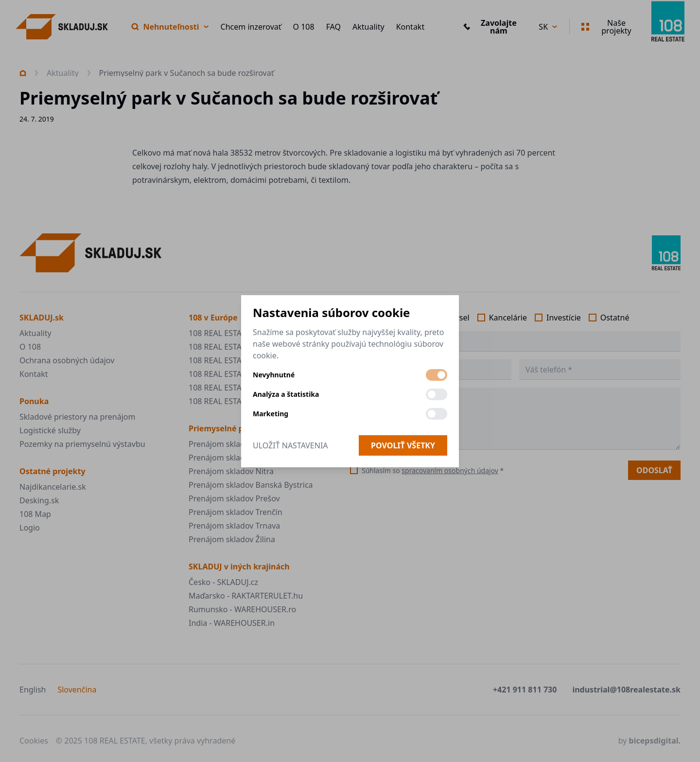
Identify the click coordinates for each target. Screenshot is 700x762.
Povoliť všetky (403, 445)
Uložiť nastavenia (290, 445)
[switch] (437, 375)
